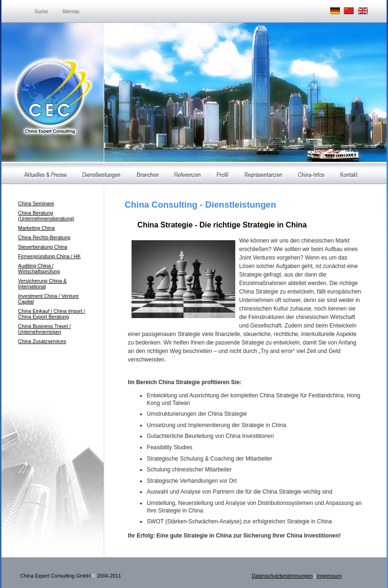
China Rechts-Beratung (44, 237)
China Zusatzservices (42, 341)
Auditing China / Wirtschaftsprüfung (39, 269)
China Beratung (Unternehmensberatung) (46, 216)
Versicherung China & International (42, 284)
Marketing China (36, 228)
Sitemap (71, 12)
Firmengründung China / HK (49, 256)
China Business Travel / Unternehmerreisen (44, 329)
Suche (41, 12)
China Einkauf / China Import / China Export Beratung (51, 314)
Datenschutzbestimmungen (282, 576)
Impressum (329, 576)
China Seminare (36, 203)
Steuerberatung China (42, 247)
